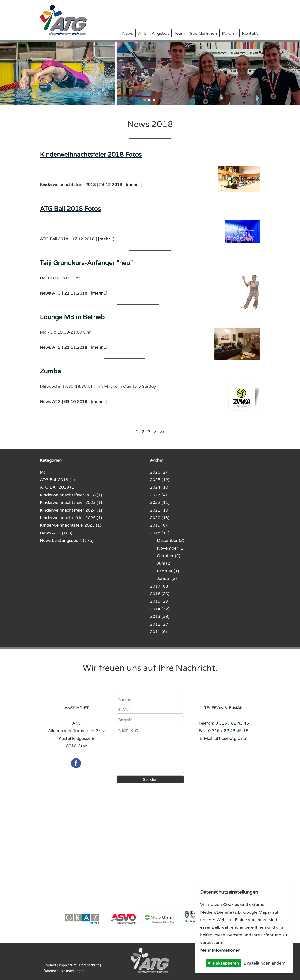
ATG (142, 33)
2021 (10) (160, 510)
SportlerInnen (203, 33)
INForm (229, 33)
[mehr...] (134, 185)
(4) (43, 472)
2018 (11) (160, 533)
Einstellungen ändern (265, 963)
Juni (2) (164, 563)
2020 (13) (160, 518)
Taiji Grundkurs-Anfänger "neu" (86, 263)
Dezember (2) (171, 540)
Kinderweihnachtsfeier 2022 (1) (71, 502)
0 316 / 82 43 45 (232, 723)
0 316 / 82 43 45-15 (228, 731)
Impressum (68, 965)
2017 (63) (160, 586)
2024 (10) (160, 487)
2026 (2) (158, 472)
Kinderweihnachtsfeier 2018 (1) (71, 495)
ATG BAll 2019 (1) (58, 487)
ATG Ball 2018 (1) (57, 480)
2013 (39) (160, 616)
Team (179, 33)
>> (162, 432)
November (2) (171, 548)
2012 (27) (160, 624)
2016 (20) (160, 594)
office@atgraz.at (231, 738)
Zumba (50, 371)
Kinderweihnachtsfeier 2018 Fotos (91, 155)
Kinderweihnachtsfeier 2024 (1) (71, 510)
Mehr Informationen (220, 950)
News (128, 33)
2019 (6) (158, 525)
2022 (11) (160, 502)
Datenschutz (89, 965)
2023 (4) (158, 495)
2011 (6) (158, 632)
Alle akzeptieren (223, 963)
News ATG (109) (56, 533)
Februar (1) (168, 571)
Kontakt (250, 33)
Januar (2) (167, 578)
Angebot (160, 33)
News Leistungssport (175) (67, 540)
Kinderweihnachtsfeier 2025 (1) (71, 518)
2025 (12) (160, 480)
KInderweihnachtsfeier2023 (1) (71, 525)
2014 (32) (160, 609)
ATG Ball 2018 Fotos (70, 209)
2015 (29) (160, 601)
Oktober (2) (169, 556)
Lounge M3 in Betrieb (72, 317)
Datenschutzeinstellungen (64, 971)
